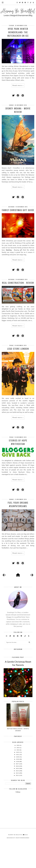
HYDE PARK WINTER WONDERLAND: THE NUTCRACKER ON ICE (18, 32)
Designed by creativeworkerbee (18, 866)
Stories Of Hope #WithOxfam (18, 442)
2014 (17, 795)
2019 (18, 784)
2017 (17, 788)
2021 (18, 779)
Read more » (18, 85)
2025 (18, 770)
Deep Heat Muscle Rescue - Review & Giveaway (18, 754)
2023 (18, 774)
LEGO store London (18, 349)
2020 (18, 781)
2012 (17, 800)
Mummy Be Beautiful (16, 863)
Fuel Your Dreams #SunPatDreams (18, 504)
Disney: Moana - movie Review (18, 110)
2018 (18, 786)
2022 (18, 777)
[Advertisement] (21, 824)
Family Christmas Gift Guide (18, 210)
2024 (18, 772)
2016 (17, 790)
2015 (17, 793)
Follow (18, 816)
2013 (17, 797)
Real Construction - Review (18, 283)
